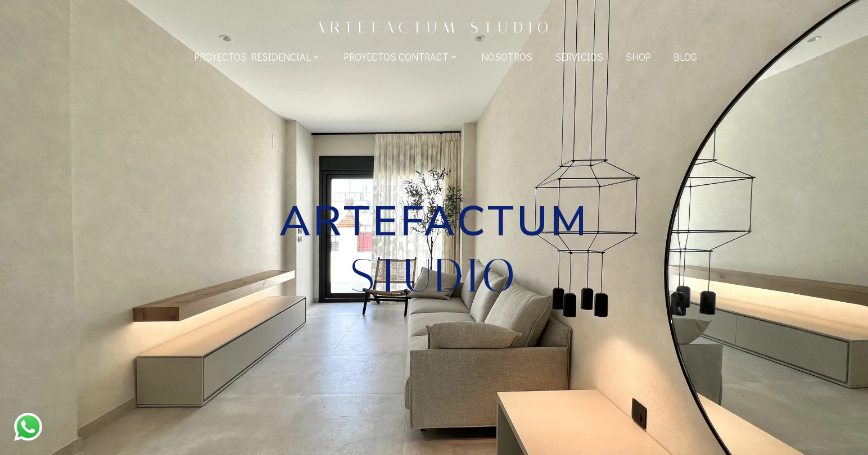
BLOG (685, 57)
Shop (638, 57)
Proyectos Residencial (257, 57)
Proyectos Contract (401, 57)
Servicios (579, 57)
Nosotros (507, 57)
